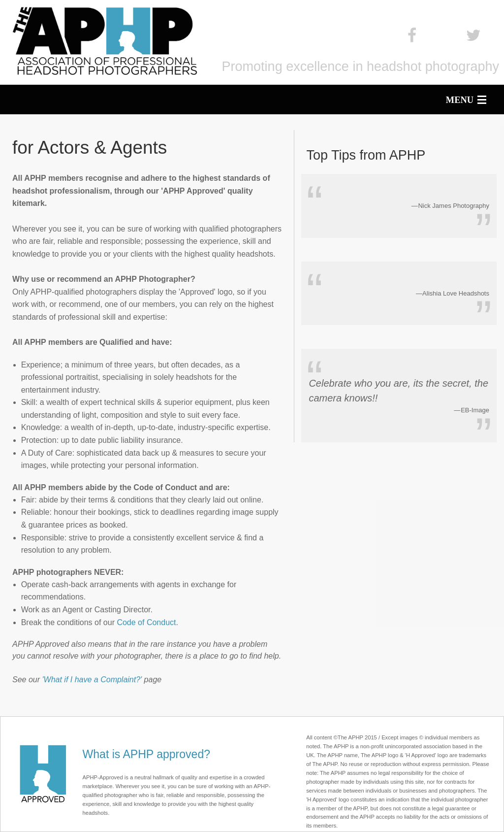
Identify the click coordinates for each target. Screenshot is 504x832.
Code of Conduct (146, 622)
